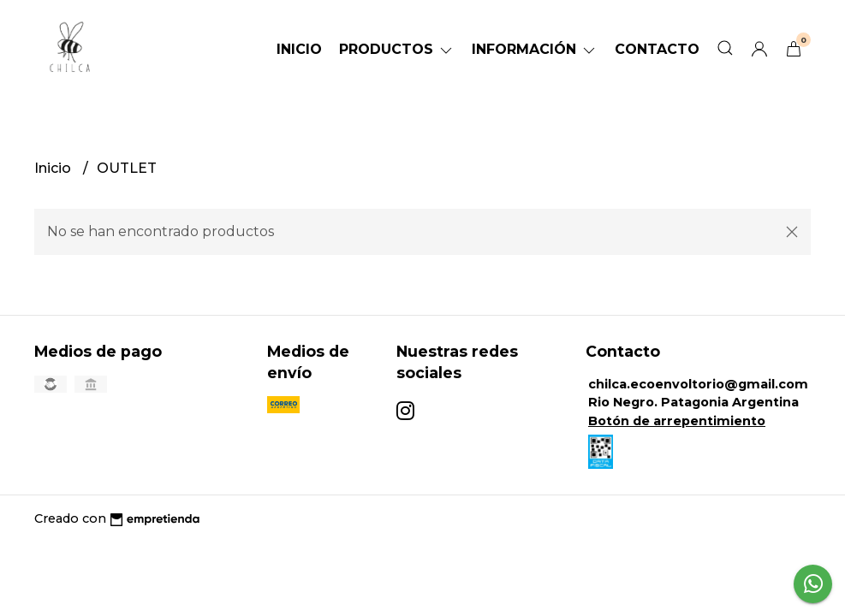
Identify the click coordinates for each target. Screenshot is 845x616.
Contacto (657, 49)
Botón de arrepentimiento (677, 421)
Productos (397, 49)
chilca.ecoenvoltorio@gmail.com (698, 384)
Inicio (299, 49)
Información (535, 49)
